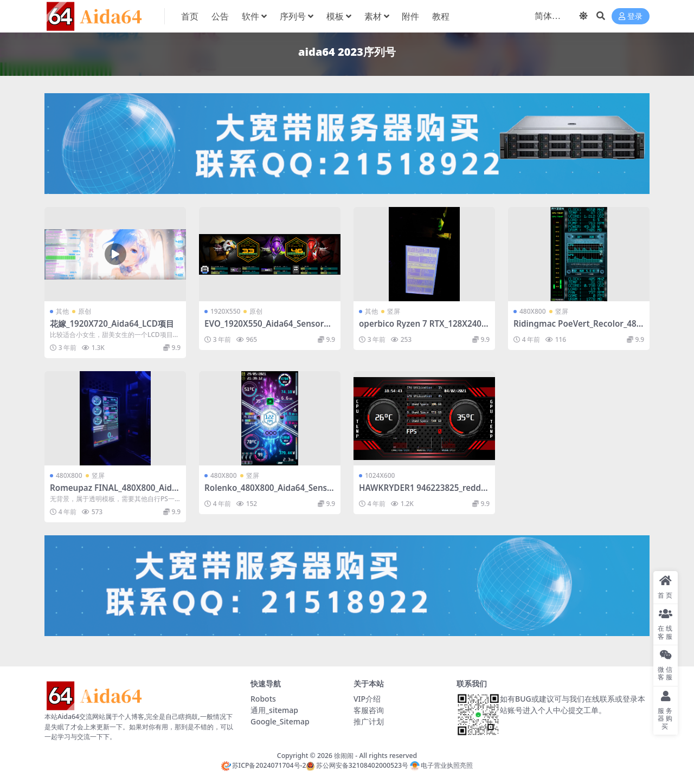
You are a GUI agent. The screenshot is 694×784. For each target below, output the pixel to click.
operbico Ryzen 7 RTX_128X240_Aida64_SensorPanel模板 (422, 328)
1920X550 (225, 311)
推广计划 (369, 721)
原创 (85, 311)
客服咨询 (369, 710)
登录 (631, 17)
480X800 (533, 311)
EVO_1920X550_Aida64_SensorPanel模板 (269, 328)
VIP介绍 (367, 699)
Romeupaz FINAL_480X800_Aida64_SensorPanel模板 (113, 493)
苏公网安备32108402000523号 (357, 765)
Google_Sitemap (280, 721)
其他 (62, 311)
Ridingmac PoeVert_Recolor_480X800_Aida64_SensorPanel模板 (577, 328)
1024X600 (380, 475)
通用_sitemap (274, 710)
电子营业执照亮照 (441, 765)
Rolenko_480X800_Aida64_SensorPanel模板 (268, 493)
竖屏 (394, 311)
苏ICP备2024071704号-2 (264, 765)
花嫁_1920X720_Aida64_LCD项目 (112, 323)
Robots (263, 699)
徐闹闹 (344, 756)
